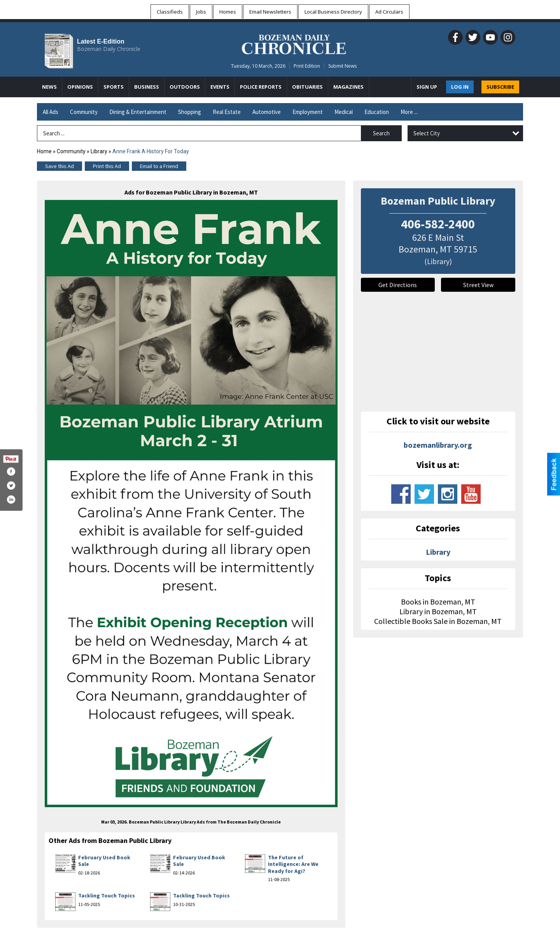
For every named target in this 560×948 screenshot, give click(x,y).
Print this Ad (107, 166)
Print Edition (307, 66)
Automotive (267, 112)
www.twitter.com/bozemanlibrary (424, 494)
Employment (308, 112)
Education (377, 112)
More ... (409, 112)
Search (381, 133)
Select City (427, 133)
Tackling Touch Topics (107, 895)
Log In (460, 87)
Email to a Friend (159, 166)
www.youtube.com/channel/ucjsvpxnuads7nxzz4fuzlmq (471, 494)
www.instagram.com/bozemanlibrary (448, 494)
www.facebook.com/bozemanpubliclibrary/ (401, 494)
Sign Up (427, 87)
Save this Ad (59, 166)
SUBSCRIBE (500, 87)
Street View (478, 285)
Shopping (190, 112)
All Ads (51, 112)
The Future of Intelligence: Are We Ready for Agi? (293, 864)
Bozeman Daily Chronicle (109, 49)
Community (84, 112)
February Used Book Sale (104, 861)
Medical (344, 112)
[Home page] (294, 43)
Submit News (342, 66)
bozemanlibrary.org (438, 445)
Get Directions (398, 285)
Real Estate (227, 112)
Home (44, 151)
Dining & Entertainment (138, 112)
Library (99, 151)
